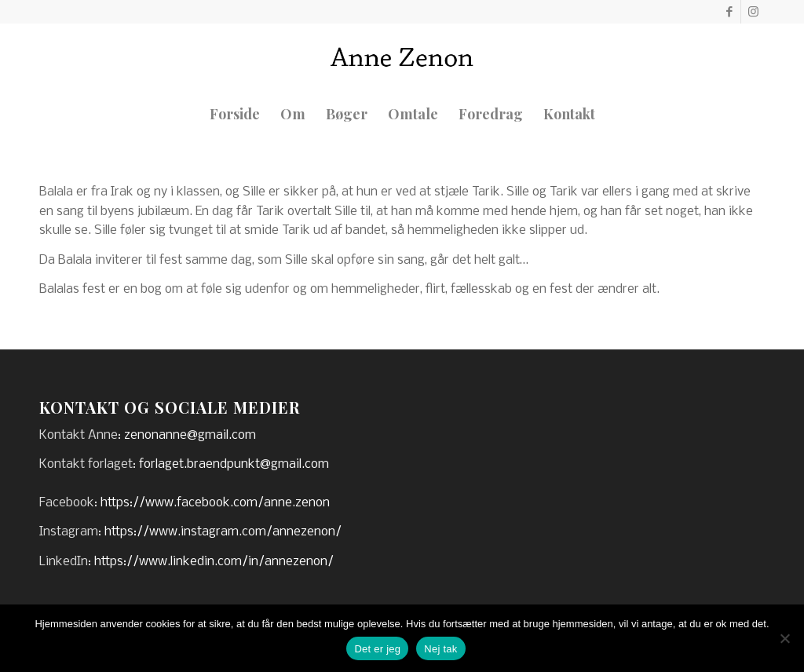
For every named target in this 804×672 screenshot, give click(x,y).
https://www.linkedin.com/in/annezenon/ (214, 562)
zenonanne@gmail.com (190, 435)
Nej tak (440, 649)
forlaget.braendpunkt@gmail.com (234, 464)
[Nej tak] (784, 638)
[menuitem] (235, 114)
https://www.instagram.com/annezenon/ (223, 532)
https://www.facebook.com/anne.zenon (215, 503)
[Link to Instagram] (753, 12)
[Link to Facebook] (729, 12)
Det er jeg (377, 649)
